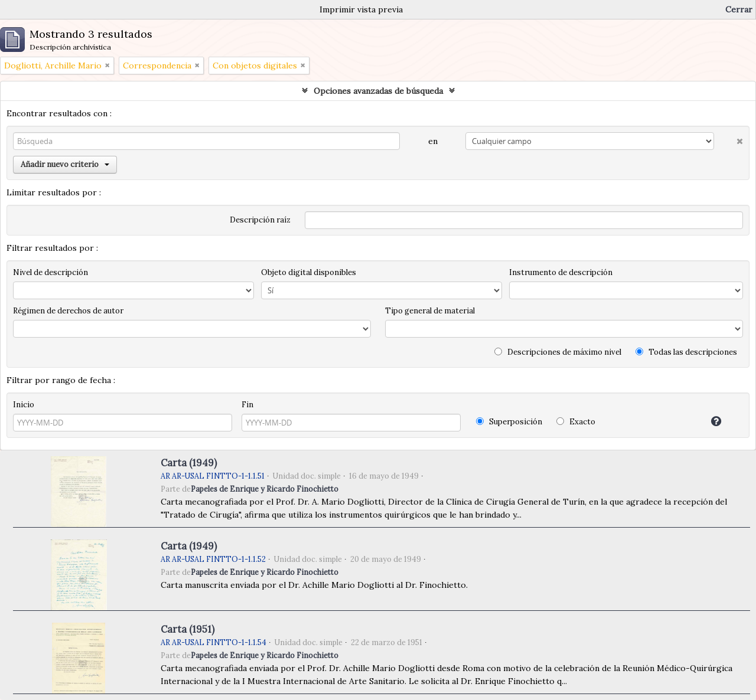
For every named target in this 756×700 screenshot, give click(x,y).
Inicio (24, 405)
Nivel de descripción (50, 272)
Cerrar (739, 9)
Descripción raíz (260, 220)
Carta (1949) (189, 463)
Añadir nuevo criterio (65, 164)
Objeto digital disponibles (309, 272)
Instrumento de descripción (561, 272)
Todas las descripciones (686, 352)
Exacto (576, 422)
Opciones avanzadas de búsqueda (378, 91)
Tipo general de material (430, 311)
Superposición (509, 422)
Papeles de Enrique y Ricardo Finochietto (265, 489)
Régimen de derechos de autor (68, 311)
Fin (247, 405)
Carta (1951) (188, 629)
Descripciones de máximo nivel (558, 352)
